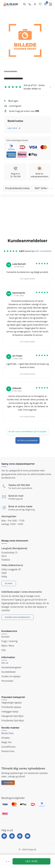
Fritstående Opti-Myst (13, 721)
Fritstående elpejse (11, 707)
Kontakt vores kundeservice (17, 617)
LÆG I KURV (31, 861)
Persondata (7, 681)
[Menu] (51, 4)
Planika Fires (8, 751)
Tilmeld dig (8, 783)
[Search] (25, 4)
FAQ (4, 650)
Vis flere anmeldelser (27, 440)
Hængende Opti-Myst (12, 716)
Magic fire (6, 742)
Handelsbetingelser (11, 667)
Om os (5, 663)
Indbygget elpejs (10, 712)
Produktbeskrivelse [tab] (17, 188)
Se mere (9, 583)
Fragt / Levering (9, 641)
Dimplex (6, 738)
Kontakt (5, 637)
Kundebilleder (9, 672)
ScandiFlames (8, 747)
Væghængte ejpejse (11, 703)
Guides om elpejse (11, 676)
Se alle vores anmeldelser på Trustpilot (28, 431)
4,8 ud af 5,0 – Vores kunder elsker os (34, 87)
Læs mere (14, 128)
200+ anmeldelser (43, 253)
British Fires (8, 733)
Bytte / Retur (8, 646)
